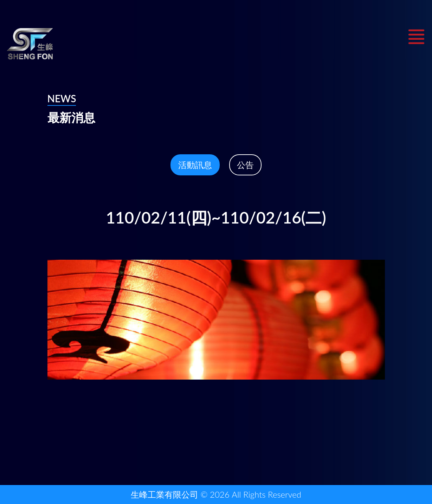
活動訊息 (195, 165)
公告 (245, 165)
